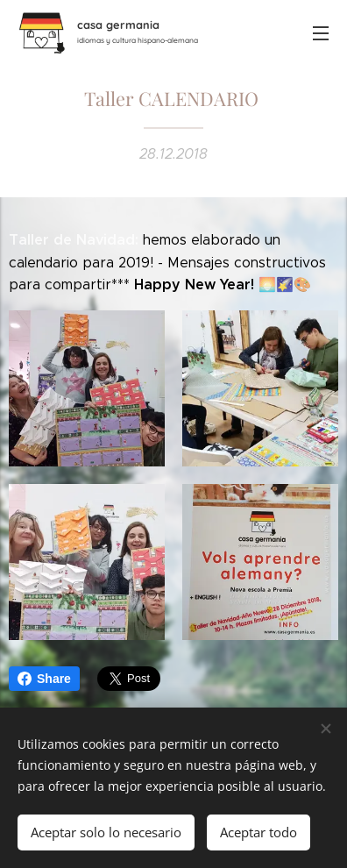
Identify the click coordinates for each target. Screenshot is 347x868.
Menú (321, 33)
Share (44, 679)
